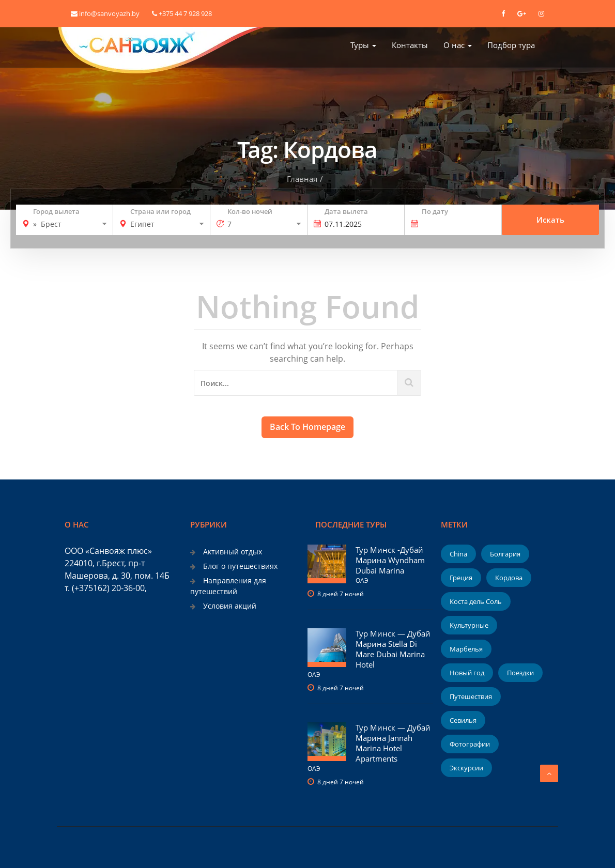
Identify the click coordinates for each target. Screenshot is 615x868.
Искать (550, 220)
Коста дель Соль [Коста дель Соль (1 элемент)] (476, 601)
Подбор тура (511, 45)
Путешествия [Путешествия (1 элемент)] (471, 696)
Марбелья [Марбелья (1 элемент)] (466, 649)
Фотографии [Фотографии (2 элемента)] (470, 744)
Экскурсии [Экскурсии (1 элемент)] (466, 768)
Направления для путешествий (228, 586)
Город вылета (56, 211)
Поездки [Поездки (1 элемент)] (520, 673)
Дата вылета (346, 211)
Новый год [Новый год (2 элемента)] (467, 673)
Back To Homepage (308, 427)
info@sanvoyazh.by (105, 13)
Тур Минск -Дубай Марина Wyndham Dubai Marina (390, 560)
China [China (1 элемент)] (458, 554)
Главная (302, 179)
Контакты (410, 45)
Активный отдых (233, 552)
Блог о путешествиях (240, 566)
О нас (458, 45)
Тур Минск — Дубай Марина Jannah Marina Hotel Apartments (393, 743)
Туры (363, 45)
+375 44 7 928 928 (182, 13)
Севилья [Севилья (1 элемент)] (463, 720)
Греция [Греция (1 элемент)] (461, 578)
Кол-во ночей (250, 211)
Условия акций (230, 606)
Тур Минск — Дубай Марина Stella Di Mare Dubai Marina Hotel (393, 649)
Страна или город (160, 211)
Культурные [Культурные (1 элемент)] (469, 625)
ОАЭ (362, 580)
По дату (435, 211)
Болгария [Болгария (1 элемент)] (505, 554)
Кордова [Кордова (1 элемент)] (509, 578)
